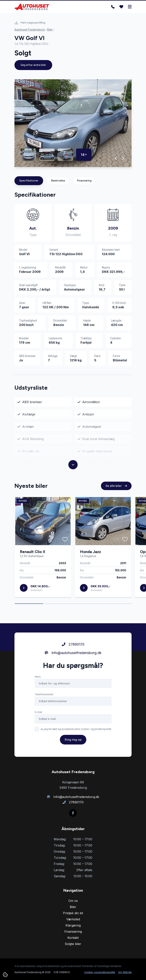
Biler (50, 30)
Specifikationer (29, 181)
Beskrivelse (58, 181)
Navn (38, 682)
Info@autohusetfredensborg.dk (73, 658)
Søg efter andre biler (33, 65)
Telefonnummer (44, 700)
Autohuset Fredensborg (30, 30)
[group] (73, 123)
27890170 (73, 650)
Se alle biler (116, 491)
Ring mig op (73, 745)
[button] (116, 158)
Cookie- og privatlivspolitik (100, 972)
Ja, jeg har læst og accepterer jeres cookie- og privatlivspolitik (76, 735)
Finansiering (84, 181)
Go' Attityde (125, 972)
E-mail (38, 718)
